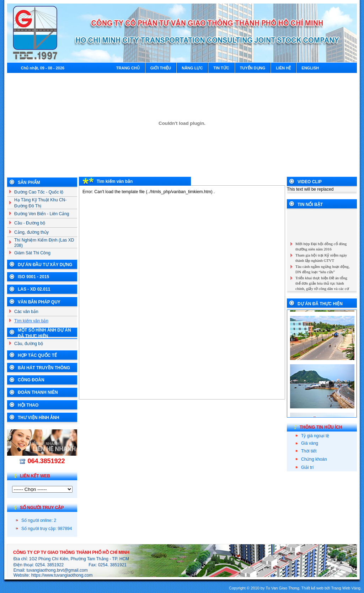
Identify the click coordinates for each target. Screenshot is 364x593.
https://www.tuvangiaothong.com (62, 575)
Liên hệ (283, 68)
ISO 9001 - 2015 (33, 277)
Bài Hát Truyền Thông (44, 368)
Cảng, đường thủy (31, 232)
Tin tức (221, 68)
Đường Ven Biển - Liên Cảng (42, 214)
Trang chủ (128, 68)
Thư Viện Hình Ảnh (39, 418)
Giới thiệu (161, 68)
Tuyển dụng (253, 68)
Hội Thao (28, 405)
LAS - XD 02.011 (34, 289)
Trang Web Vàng (346, 588)
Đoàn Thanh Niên (38, 392)
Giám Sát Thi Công (32, 253)
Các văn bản (26, 312)
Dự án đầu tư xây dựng (45, 265)
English (310, 68)
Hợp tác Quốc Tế (37, 355)
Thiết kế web (312, 588)
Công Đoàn (31, 380)
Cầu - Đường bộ (30, 223)
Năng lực (192, 68)
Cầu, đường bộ (29, 344)
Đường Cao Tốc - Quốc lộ (39, 192)
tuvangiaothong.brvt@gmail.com (57, 570)
